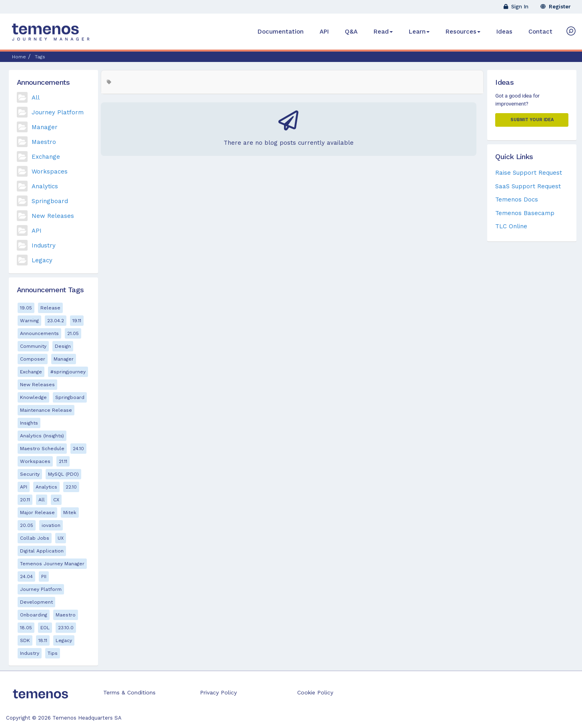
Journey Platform (58, 112)
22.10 (71, 487)
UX (61, 538)
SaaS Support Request (528, 186)
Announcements (39, 333)
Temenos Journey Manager (52, 564)
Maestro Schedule (42, 449)
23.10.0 (66, 628)
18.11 (43, 640)
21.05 (73, 333)
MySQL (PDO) (63, 474)
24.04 (26, 576)
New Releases (53, 216)
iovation (51, 525)
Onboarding (34, 615)
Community (33, 346)
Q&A (351, 32)
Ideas (504, 32)
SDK (25, 640)
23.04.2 (56, 321)
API (324, 32)
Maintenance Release (46, 410)
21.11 (63, 461)
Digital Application (42, 551)
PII (44, 576)
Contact (540, 32)
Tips (53, 653)
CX (56, 500)
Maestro (44, 142)
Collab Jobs (35, 538)
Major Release (37, 513)
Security (30, 474)
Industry (44, 245)
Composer (33, 359)
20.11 (25, 500)
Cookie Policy (315, 692)
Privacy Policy (218, 692)
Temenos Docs (517, 199)
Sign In (516, 7)
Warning (29, 321)
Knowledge (33, 397)
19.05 (26, 308)
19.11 (77, 321)
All (36, 98)
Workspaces (50, 172)
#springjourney (68, 372)
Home (19, 57)
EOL (45, 628)
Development (36, 602)
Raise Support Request (529, 173)
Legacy (42, 260)
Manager (45, 127)
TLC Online (511, 226)
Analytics (45, 186)
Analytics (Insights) (42, 436)
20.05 (27, 525)
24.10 (78, 449)
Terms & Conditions (129, 692)
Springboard (50, 201)
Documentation (281, 32)
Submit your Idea (532, 120)
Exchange (46, 157)
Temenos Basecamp (525, 213)
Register (556, 7)
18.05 (26, 628)
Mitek (70, 513)
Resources (463, 32)
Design (63, 346)
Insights (29, 423)
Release (50, 308)
